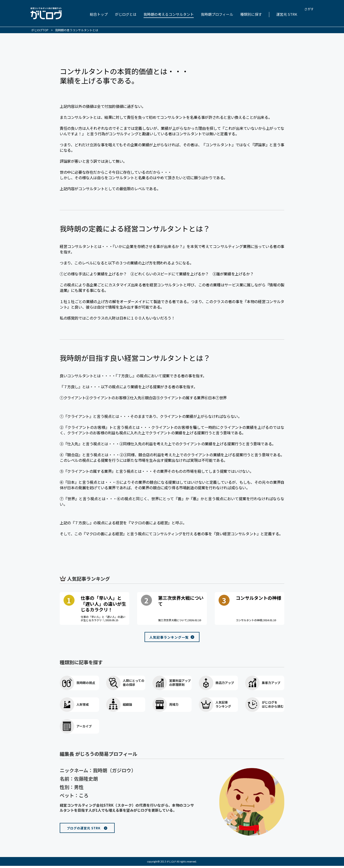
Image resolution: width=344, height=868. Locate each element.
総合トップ (99, 14)
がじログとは (126, 14)
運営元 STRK (287, 14)
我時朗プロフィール (217, 14)
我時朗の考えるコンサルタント (169, 14)
